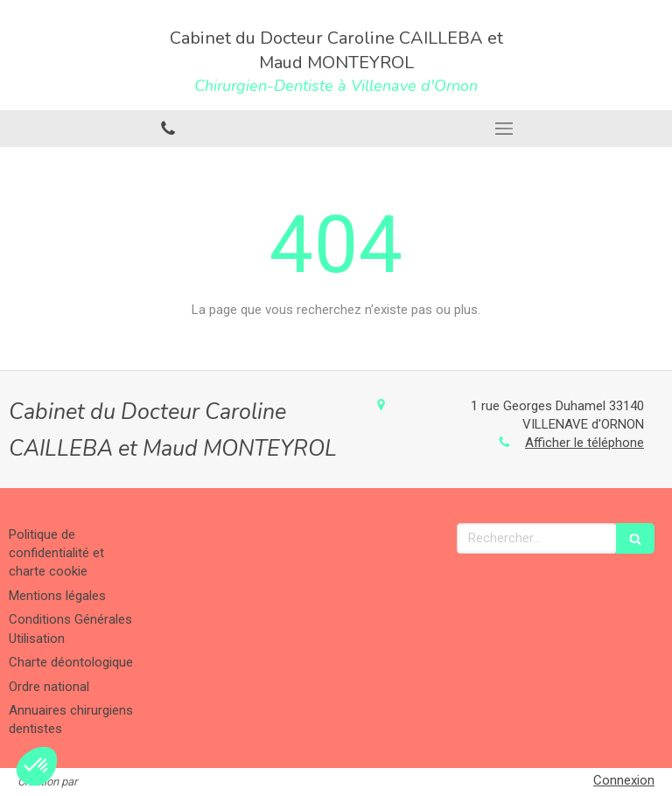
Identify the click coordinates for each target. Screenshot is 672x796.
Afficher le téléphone (584, 443)
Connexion (624, 780)
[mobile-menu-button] (504, 129)
